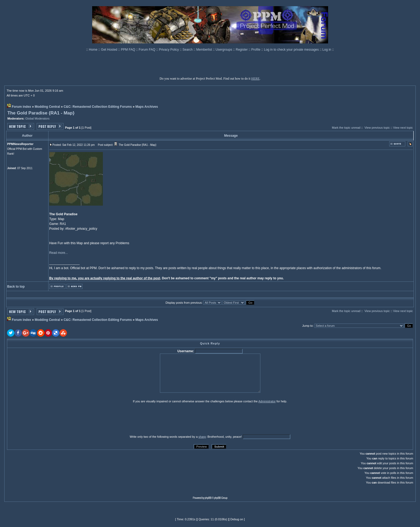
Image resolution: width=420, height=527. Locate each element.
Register (242, 50)
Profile (256, 50)
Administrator (267, 401)
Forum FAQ (147, 50)
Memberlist (205, 50)
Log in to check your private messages (292, 50)
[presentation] (48, 419)
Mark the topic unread (346, 128)
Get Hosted (110, 50)
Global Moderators (37, 118)
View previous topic (377, 128)
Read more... (59, 253)
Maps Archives (147, 107)
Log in (327, 50)
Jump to (307, 326)
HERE (255, 79)
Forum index (21, 107)
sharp (202, 437)
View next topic (403, 128)
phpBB (208, 498)
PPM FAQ (128, 50)
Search (188, 50)
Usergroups (224, 50)
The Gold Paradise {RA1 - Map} (41, 113)
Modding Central (47, 107)
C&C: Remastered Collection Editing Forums (98, 107)
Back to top (16, 287)
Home (94, 50)
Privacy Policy (169, 50)
